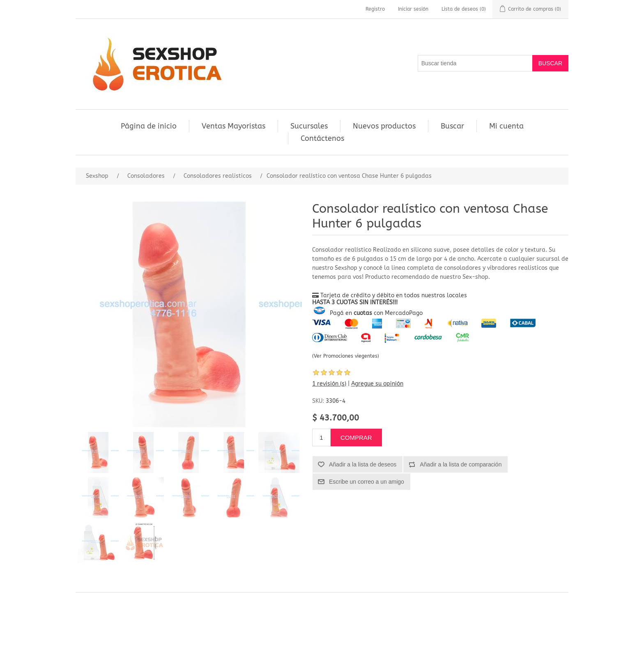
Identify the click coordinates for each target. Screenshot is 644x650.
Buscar (452, 126)
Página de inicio (149, 126)
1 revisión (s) (329, 384)
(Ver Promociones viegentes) (346, 356)
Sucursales (309, 126)
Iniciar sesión (413, 9)
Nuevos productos (384, 126)
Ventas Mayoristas (233, 126)
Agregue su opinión (377, 384)
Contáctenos (322, 138)
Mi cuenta (506, 126)
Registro (375, 9)
